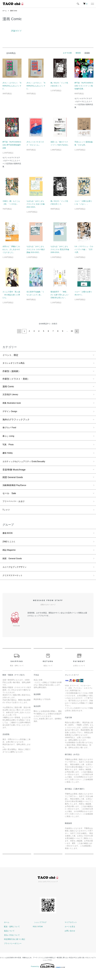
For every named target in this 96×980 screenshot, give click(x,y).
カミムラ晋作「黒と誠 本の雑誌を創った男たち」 (11, 295)
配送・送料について (10, 935)
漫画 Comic (14, 11)
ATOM (40, 935)
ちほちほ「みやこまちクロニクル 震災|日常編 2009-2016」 (60, 249)
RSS (35, 935)
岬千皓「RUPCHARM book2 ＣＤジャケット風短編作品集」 (84, 86)
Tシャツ (7, 515)
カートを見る (68, 935)
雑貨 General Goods (13, 481)
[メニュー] (92, 4)
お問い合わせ (68, 939)
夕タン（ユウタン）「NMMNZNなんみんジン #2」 (12, 86)
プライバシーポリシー (11, 952)
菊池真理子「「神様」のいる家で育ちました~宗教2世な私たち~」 (60, 295)
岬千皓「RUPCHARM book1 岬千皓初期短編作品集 (12, 145)
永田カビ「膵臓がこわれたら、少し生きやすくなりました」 (11, 249)
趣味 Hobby (8, 456)
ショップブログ (39, 931)
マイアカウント (69, 931)
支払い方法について (10, 943)
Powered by (48, 974)
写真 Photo (9, 447)
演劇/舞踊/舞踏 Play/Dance (16, 490)
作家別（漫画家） (11, 371)
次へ (76, 331)
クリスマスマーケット (14, 584)
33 (72, 331)
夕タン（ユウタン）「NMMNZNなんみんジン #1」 (36, 86)
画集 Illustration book (13, 404)
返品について (8, 939)
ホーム (5, 11)
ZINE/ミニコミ (10, 548)
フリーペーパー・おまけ (15, 506)
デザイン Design (11, 413)
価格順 (78, 53)
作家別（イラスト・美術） (16, 379)
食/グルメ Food (10, 429)
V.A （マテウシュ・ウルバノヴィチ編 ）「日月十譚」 (84, 249)
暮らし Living (9, 438)
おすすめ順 (67, 53)
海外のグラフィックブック (16, 421)
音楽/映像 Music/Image (14, 474)
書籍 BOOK (8, 539)
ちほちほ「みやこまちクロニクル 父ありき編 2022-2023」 (35, 204)
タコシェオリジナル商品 (15, 363)
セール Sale (9, 498)
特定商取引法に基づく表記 (13, 948)
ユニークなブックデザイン (16, 575)
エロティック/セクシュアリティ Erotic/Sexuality (27, 465)
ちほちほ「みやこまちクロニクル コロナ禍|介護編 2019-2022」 (36, 249)
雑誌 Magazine (10, 557)
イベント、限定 (10, 355)
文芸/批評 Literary (11, 395)
